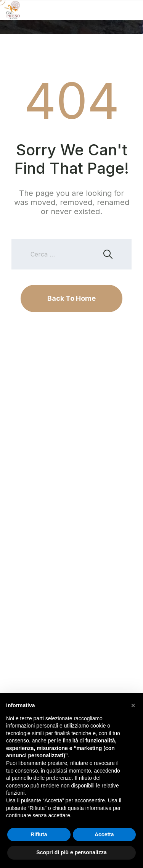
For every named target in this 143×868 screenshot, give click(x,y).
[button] (133, 705)
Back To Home (71, 298)
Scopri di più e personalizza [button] (71, 852)
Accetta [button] (104, 834)
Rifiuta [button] (39, 834)
